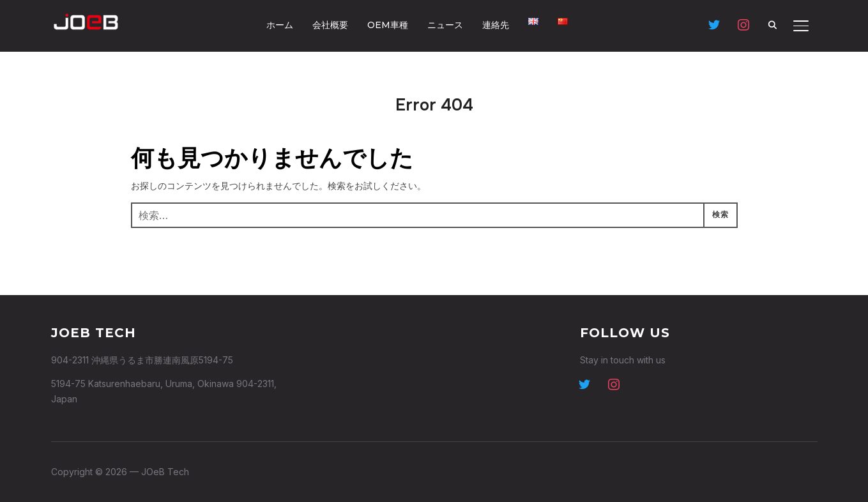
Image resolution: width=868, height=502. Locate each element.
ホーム (280, 25)
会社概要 (330, 25)
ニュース (445, 25)
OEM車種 (388, 25)
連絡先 (496, 25)
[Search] (773, 24)
